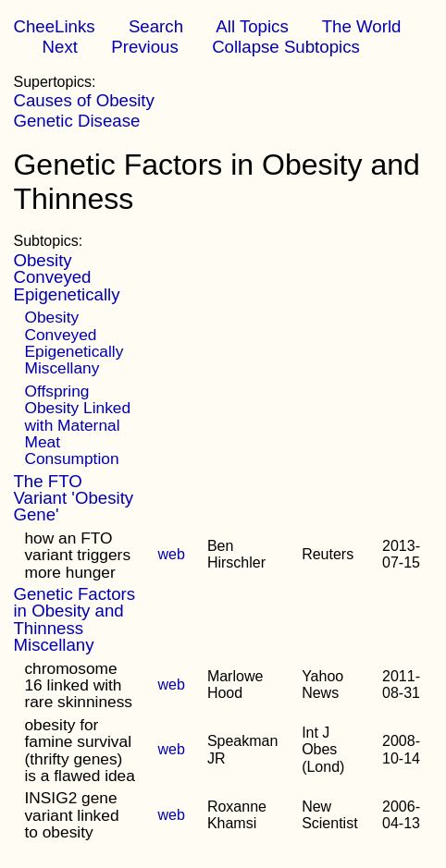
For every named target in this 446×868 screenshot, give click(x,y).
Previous (145, 47)
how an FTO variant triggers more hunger (77, 555)
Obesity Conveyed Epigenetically (66, 277)
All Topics (252, 26)
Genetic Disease (76, 121)
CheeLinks (54, 26)
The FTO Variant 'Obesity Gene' (73, 498)
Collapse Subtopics (286, 47)
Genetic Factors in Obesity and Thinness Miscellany (74, 619)
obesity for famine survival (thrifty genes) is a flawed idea (79, 750)
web (172, 554)
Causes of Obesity (83, 100)
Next (60, 47)
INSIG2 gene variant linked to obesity (71, 815)
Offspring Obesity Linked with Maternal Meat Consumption (77, 425)
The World (362, 26)
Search (156, 26)
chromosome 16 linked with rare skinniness (78, 685)
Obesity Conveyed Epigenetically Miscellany (74, 342)
